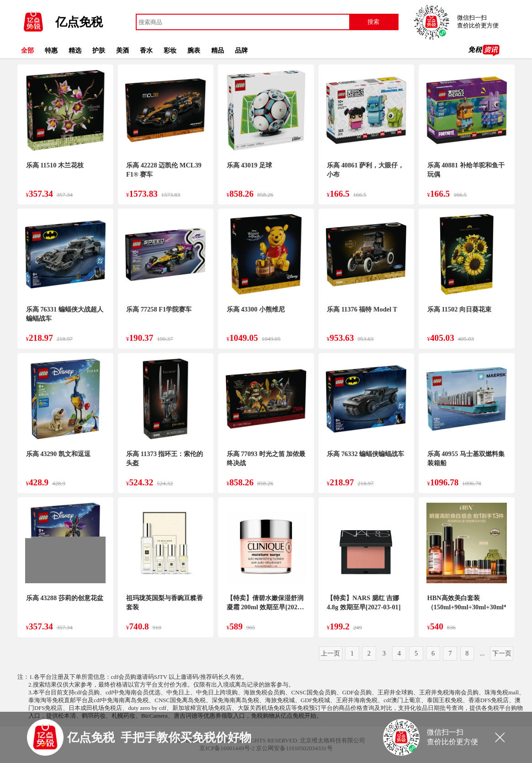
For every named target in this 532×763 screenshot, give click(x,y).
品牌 (241, 50)
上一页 (330, 653)
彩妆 (170, 50)
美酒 (122, 50)
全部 (27, 50)
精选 (75, 50)
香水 (146, 50)
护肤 (99, 50)
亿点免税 (79, 22)
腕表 (194, 50)
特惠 (51, 50)
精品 (218, 50)
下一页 (502, 653)
